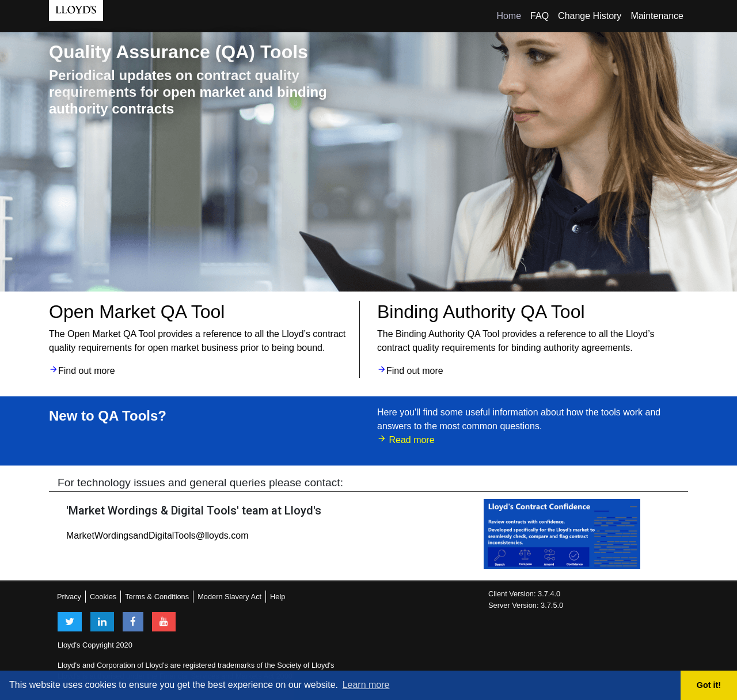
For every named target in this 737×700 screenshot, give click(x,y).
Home (509, 16)
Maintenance (657, 16)
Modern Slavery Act (229, 597)
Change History (590, 16)
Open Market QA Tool (137, 312)
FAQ (540, 16)
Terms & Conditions (157, 597)
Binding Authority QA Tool (481, 312)
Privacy (69, 597)
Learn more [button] (366, 685)
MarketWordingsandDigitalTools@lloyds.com (157, 536)
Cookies (103, 597)
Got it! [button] (709, 685)
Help (278, 597)
